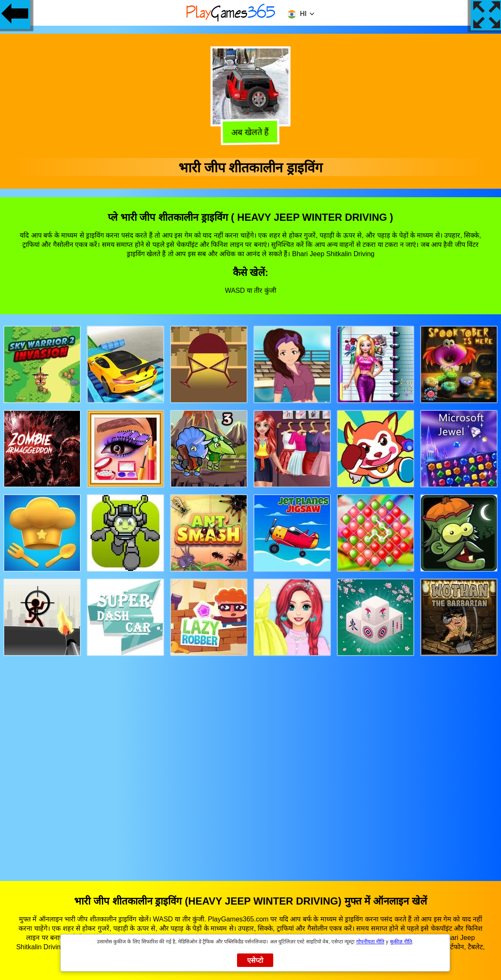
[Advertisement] (251, 760)
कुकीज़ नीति (401, 942)
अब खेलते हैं (250, 133)
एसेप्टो (255, 960)
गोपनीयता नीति (370, 942)
